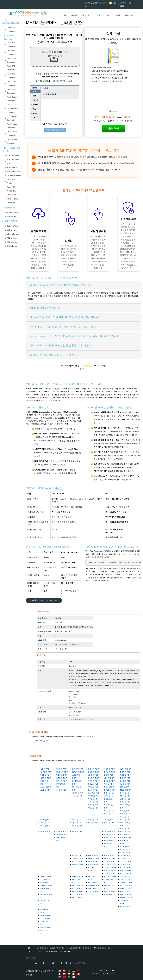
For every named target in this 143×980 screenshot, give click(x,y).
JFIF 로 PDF (125, 799)
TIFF (35, 118)
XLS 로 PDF (61, 769)
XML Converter (51, 952)
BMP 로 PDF (94, 778)
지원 (107, 15)
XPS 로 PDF (109, 796)
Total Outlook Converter (13, 99)
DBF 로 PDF (109, 793)
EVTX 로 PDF (126, 814)
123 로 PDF (125, 787)
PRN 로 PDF (93, 769)
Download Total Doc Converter (44, 600)
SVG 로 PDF (93, 799)
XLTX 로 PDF (94, 793)
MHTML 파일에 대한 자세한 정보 (68, 644)
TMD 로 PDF (94, 891)
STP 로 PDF (125, 853)
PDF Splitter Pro (14, 171)
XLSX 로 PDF (62, 772)
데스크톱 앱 (87, 15)
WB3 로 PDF (62, 775)
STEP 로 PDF (126, 850)
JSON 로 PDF (78, 793)
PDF (34, 91)
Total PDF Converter (11, 45)
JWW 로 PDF (110, 832)
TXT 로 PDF (77, 796)
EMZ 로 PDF (110, 781)
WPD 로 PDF (94, 885)
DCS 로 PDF (62, 778)
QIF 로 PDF (93, 856)
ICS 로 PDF (93, 865)
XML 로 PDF (46, 790)
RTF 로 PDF (77, 888)
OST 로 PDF (46, 778)
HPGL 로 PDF (110, 790)
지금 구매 (113, 129)
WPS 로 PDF (94, 888)
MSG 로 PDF (126, 790)
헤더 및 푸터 (50, 94)
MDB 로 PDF (46, 882)
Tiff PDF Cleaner (14, 175)
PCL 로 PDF (93, 784)
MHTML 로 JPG (43, 741)
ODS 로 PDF (110, 859)
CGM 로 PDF (94, 796)
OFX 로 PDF (93, 859)
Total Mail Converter (11, 91)
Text (34, 109)
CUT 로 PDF (109, 835)
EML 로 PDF (109, 814)
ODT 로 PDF (125, 775)
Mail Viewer (12, 230)
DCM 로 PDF (110, 787)
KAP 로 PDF (93, 790)
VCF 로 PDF (109, 811)
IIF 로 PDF (93, 861)
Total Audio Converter (12, 134)
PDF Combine (13, 156)
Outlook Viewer (13, 226)
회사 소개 (129, 15)
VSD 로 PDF (109, 769)
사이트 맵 (30, 971)
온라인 (74, 15)
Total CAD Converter (11, 68)
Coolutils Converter (11, 30)
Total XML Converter (11, 83)
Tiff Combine (12, 199)
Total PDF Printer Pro (12, 189)
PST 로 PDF (46, 775)
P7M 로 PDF (125, 793)
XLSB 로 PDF (126, 859)
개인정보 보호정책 (43, 971)
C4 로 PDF (45, 769)
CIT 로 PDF (109, 784)
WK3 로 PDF (126, 784)
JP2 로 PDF (109, 778)
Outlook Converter (57, 948)
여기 (132, 268)
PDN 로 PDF (125, 802)
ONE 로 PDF (78, 876)
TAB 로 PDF (125, 856)
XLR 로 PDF (125, 781)
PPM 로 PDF (110, 772)
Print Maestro (13, 212)
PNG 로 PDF (94, 772)
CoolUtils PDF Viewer (78, 703)
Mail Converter (72, 948)
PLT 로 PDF (125, 835)
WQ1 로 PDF (126, 769)
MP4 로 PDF (62, 781)
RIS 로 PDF (125, 811)
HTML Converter (99, 948)
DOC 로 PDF (78, 885)
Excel (35, 100)
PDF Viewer (12, 242)
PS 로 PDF (109, 775)
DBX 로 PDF (46, 915)
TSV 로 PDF (93, 802)
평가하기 (83, 369)
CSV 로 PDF (93, 808)
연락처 (117, 15)
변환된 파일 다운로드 (55, 130)
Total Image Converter (12, 126)
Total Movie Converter (12, 141)
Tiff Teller (11, 203)
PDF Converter (42, 948)
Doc (34, 96)
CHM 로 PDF (46, 772)
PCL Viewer (12, 238)
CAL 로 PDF (93, 787)
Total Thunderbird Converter (12, 109)
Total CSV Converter (11, 76)
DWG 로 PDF (110, 838)
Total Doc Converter (11, 53)
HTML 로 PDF (78, 772)
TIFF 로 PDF (93, 781)
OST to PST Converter (12, 118)
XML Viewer (12, 246)
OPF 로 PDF (46, 927)
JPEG (35, 105)
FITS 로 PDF (94, 805)
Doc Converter (85, 948)
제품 (98, 15)
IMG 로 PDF (61, 790)
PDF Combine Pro (13, 161)
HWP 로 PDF (94, 882)
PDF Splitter (12, 167)
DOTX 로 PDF (78, 897)
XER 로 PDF (125, 817)
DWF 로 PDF (78, 769)
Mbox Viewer (12, 234)
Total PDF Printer (11, 181)
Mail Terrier (12, 217)
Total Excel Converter (12, 60)
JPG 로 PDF (93, 775)
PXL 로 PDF (125, 778)
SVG (35, 113)
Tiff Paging (12, 195)
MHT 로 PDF (126, 796)
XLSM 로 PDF (46, 787)
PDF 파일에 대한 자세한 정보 (81, 719)
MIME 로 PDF (126, 897)
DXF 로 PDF (125, 772)
